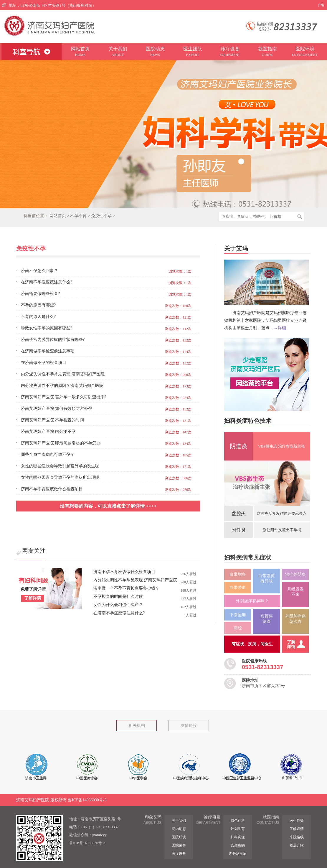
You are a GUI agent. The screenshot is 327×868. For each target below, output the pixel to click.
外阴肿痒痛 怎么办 (295, 619)
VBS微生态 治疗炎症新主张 (281, 446)
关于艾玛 (236, 248)
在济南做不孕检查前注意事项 (48, 351)
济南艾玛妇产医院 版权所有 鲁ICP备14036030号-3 (61, 800)
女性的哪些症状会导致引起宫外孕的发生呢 (60, 466)
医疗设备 (179, 854)
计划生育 (238, 829)
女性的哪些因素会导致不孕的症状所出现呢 (60, 477)
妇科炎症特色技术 (248, 421)
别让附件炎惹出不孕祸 (282, 530)
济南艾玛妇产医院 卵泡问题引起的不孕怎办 (61, 443)
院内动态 (179, 829)
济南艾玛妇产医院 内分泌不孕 (48, 431)
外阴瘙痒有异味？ (252, 601)
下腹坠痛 (238, 615)
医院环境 (179, 837)
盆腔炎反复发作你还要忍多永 (282, 513)
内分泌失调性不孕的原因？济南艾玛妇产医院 (62, 386)
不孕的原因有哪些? (38, 305)
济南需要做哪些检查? (40, 294)
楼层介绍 (297, 845)
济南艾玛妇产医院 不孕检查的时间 (52, 420)
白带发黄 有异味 (267, 579)
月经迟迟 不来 (295, 592)
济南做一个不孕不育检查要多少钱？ (126, 588)
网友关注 (34, 551)
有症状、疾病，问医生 (252, 644)
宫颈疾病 (238, 845)
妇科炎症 (238, 837)
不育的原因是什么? (38, 317)
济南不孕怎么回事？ (39, 271)
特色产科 (238, 821)
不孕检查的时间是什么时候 (118, 596)
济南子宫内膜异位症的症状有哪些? (53, 340)
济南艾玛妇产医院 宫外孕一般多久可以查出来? (64, 397)
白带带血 (238, 588)
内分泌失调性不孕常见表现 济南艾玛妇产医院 (63, 374)
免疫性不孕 (101, 216)
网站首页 (58, 216)
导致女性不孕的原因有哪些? (47, 328)
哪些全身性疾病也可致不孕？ (48, 454)
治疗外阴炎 (295, 574)
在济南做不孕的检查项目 (44, 363)
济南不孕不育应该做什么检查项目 (52, 489)
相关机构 (137, 726)
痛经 (238, 628)
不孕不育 (78, 216)
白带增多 (238, 574)
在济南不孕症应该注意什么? (47, 282)
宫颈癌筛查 (267, 619)
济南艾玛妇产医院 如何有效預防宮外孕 (57, 409)
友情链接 (189, 726)
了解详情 (297, 829)
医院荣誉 (179, 845)
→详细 (280, 328)
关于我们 (179, 821)
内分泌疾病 (238, 854)
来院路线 (297, 837)
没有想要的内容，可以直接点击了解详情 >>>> (108, 506)
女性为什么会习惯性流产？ (118, 605)
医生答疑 (297, 821)
